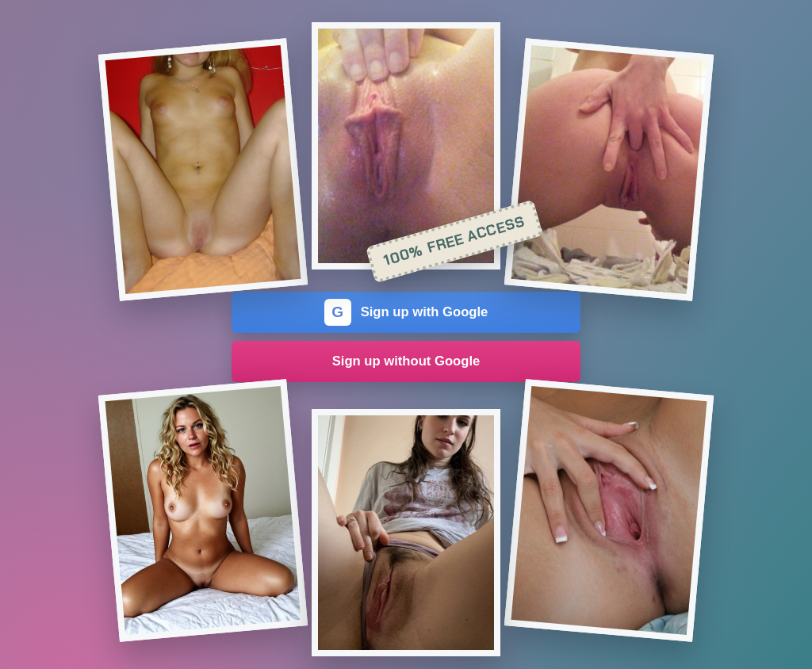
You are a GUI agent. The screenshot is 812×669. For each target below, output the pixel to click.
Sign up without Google (406, 361)
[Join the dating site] (203, 170)
